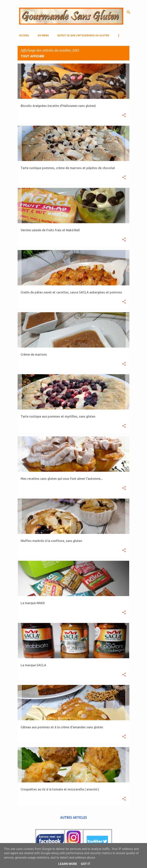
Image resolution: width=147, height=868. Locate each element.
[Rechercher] (129, 12)
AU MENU (43, 35)
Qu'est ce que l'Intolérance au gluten (83, 35)
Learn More (68, 864)
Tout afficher (32, 56)
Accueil (24, 35)
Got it (85, 864)
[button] (124, 115)
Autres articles (73, 817)
